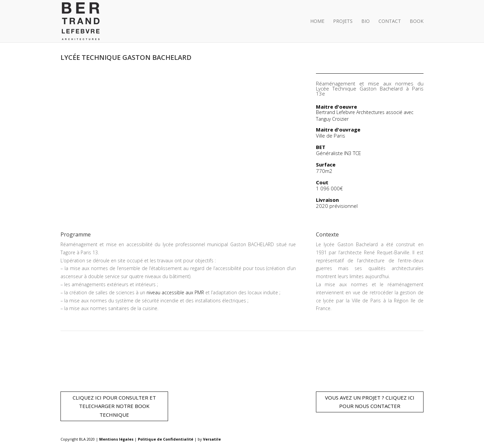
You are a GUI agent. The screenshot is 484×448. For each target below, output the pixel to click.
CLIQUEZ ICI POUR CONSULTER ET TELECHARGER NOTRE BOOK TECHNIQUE (114, 406)
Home (317, 22)
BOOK (417, 22)
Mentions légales (117, 439)
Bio (366, 22)
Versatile (212, 439)
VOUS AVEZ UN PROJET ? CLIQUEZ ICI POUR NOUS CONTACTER (370, 402)
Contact (390, 22)
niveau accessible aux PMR (175, 292)
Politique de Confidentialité (166, 439)
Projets (343, 22)
